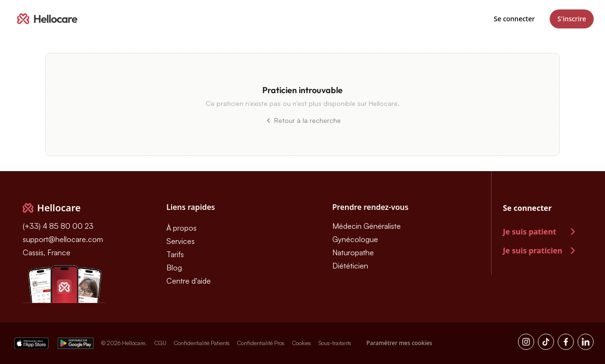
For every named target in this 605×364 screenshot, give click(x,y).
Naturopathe (353, 252)
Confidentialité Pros (261, 343)
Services (181, 241)
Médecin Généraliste (367, 226)
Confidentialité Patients (202, 343)
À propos (181, 228)
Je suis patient (541, 232)
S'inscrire (572, 19)
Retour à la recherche (303, 120)
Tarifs (175, 254)
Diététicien (350, 266)
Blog (174, 268)
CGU (160, 343)
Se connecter (514, 19)
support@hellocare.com (63, 239)
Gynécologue (355, 239)
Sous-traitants (335, 343)
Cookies (302, 343)
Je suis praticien (541, 251)
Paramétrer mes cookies (399, 343)
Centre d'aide (189, 281)
